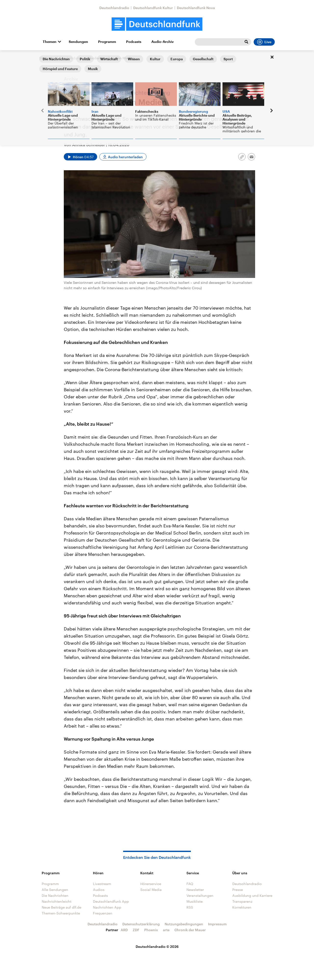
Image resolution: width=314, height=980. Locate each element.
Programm (107, 42)
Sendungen (78, 42)
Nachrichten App (107, 907)
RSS (190, 907)
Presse (238, 890)
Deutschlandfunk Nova (196, 8)
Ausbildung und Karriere (252, 895)
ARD (124, 930)
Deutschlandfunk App (111, 901)
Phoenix (151, 930)
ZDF (136, 930)
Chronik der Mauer (190, 930)
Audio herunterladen (125, 157)
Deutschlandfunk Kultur (153, 8)
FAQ (190, 884)
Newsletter (195, 890)
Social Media (151, 890)
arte (166, 930)
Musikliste (195, 901)
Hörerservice (151, 884)
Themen (50, 42)
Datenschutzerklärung (141, 924)
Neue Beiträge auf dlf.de (61, 907)
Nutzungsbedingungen (184, 924)
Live (264, 42)
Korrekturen (242, 907)
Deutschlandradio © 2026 (157, 947)
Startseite (47, 58)
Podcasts (134, 42)
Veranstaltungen (200, 895)
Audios (99, 890)
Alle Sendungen (72, 58)
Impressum (217, 924)
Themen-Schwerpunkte (61, 913)
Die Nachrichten (55, 895)
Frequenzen (103, 913)
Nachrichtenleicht (57, 901)
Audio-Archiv (163, 42)
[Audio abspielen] (80, 157)
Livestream (102, 884)
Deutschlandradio (114, 8)
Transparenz (242, 901)
